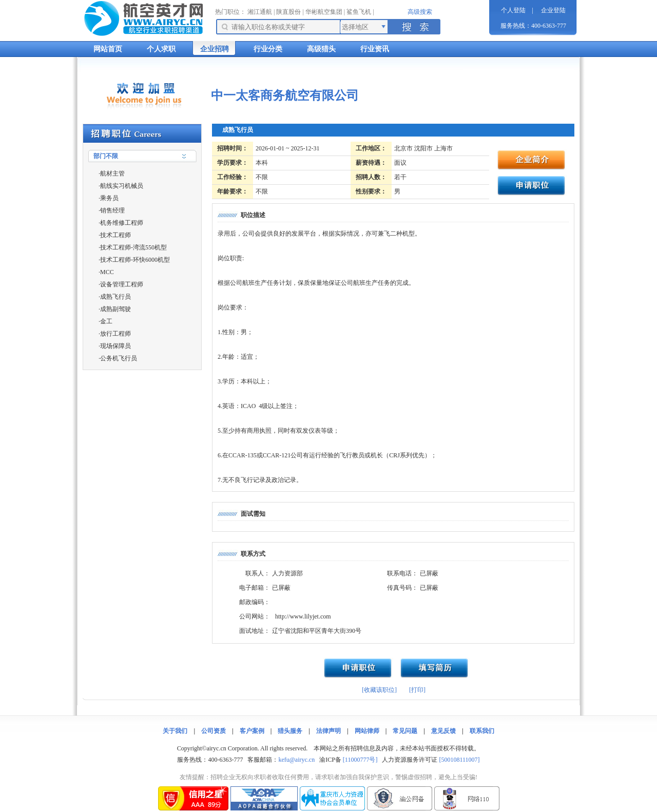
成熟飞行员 (115, 297)
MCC (107, 272)
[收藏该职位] (379, 690)
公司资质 (214, 731)
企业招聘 (215, 49)
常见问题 (405, 731)
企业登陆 (553, 10)
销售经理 (112, 210)
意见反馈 (443, 731)
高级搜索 (420, 12)
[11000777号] (360, 760)
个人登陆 (513, 10)
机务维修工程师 (122, 223)
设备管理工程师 (122, 284)
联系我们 (482, 731)
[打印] (417, 690)
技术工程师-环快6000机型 (135, 260)
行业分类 (268, 49)
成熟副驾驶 (115, 309)
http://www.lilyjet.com (303, 616)
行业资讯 (375, 49)
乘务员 (109, 198)
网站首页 (108, 49)
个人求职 (161, 49)
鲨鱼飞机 (359, 12)
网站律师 (367, 731)
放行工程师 (115, 334)
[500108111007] (459, 760)
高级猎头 (321, 49)
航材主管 (112, 173)
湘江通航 (260, 12)
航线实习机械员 (122, 186)
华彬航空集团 (324, 12)
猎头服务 (290, 731)
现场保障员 (115, 346)
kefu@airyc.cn (296, 760)
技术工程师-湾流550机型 (133, 247)
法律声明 (328, 731)
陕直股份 (288, 12)
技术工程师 (115, 235)
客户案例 (252, 731)
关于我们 (175, 731)
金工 (106, 321)
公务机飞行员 (119, 358)
